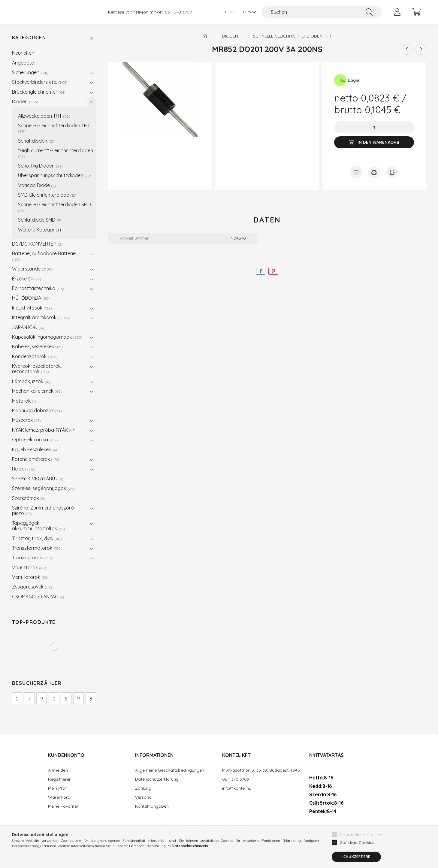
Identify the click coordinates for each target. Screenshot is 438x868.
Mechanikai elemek (37, 391)
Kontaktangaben (152, 806)
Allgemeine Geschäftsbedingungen (170, 770)
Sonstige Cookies (357, 862)
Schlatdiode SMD (40, 220)
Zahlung (143, 788)
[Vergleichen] (374, 172)
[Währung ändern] (248, 12)
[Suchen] (322, 12)
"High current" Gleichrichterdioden (56, 153)
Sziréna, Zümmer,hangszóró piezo (43, 510)
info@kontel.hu (237, 788)
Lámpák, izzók (31, 381)
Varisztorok (29, 567)
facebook (310, 829)
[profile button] (397, 12)
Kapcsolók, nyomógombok (47, 337)
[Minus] (340, 127)
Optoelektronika (35, 440)
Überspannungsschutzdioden (55, 175)
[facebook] (261, 271)
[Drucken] (392, 172)
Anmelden (58, 770)
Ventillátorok (30, 577)
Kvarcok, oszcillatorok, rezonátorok (37, 369)
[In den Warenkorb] (374, 142)
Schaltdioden (36, 141)
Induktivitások (32, 308)
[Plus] (408, 127)
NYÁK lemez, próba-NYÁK (44, 430)
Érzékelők (27, 279)
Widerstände (32, 269)
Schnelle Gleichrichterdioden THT (54, 128)
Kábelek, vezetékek (37, 346)
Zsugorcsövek (32, 587)
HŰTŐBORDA (31, 298)
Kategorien (29, 38)
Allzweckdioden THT (44, 116)
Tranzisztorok (32, 558)
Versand (143, 797)
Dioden (25, 101)
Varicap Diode (37, 185)
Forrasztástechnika (38, 288)
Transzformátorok (37, 548)
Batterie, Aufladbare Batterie (44, 256)
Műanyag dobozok (37, 410)
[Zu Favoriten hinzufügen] (356, 172)
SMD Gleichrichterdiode (47, 195)
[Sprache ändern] (227, 12)
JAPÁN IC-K (29, 327)
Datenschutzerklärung (157, 779)
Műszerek (27, 420)
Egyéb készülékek (35, 449)
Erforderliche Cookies (361, 854)
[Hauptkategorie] (205, 36)
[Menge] (374, 127)
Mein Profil (58, 788)
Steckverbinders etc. (40, 82)
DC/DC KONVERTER (37, 244)
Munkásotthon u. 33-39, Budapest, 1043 (261, 770)
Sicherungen (30, 72)
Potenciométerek (36, 459)
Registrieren (60, 779)
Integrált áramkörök (41, 317)
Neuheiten (23, 53)
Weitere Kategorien (39, 230)
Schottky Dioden (40, 166)
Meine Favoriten (64, 806)
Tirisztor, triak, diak (37, 538)
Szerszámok (29, 498)
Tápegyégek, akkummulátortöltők (39, 526)
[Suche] (369, 12)
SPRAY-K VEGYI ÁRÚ (38, 479)
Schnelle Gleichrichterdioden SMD (54, 207)
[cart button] (417, 12)
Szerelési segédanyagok (43, 488)
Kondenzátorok (35, 356)
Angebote (23, 63)
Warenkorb (59, 797)
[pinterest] (273, 271)
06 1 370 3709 (178, 12)
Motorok (24, 401)
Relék (23, 469)
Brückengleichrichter (39, 92)
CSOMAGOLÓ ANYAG (38, 597)
